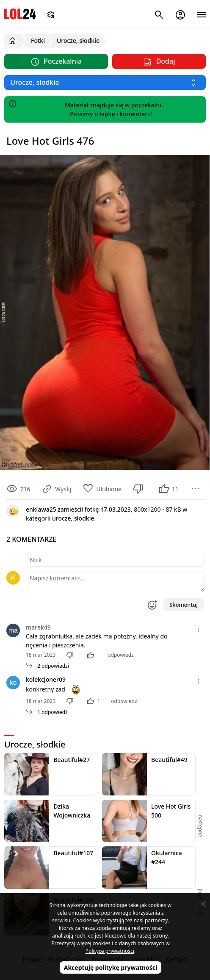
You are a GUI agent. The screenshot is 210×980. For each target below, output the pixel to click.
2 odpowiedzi (47, 666)
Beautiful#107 (73, 853)
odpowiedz (120, 655)
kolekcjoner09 (46, 679)
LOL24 (20, 14)
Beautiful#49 (169, 760)
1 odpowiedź (47, 712)
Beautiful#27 (72, 760)
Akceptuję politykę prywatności (111, 967)
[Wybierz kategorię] (105, 83)
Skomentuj (184, 605)
